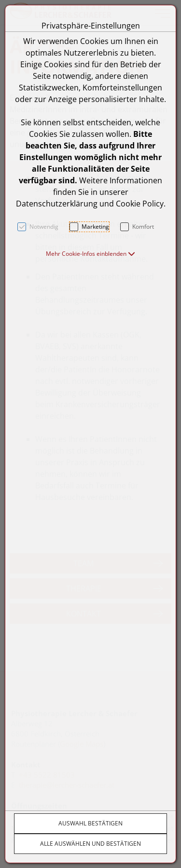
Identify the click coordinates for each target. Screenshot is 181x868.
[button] (90, 254)
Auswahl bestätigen (90, 823)
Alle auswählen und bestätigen (90, 844)
